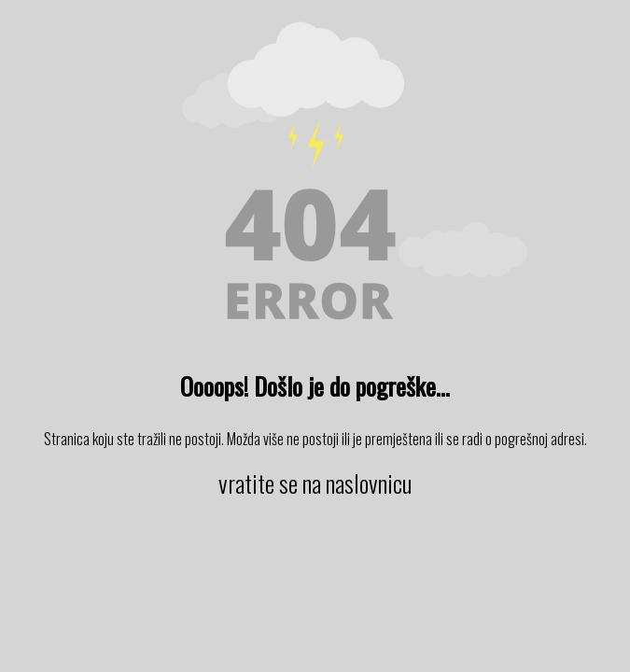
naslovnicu (369, 483)
